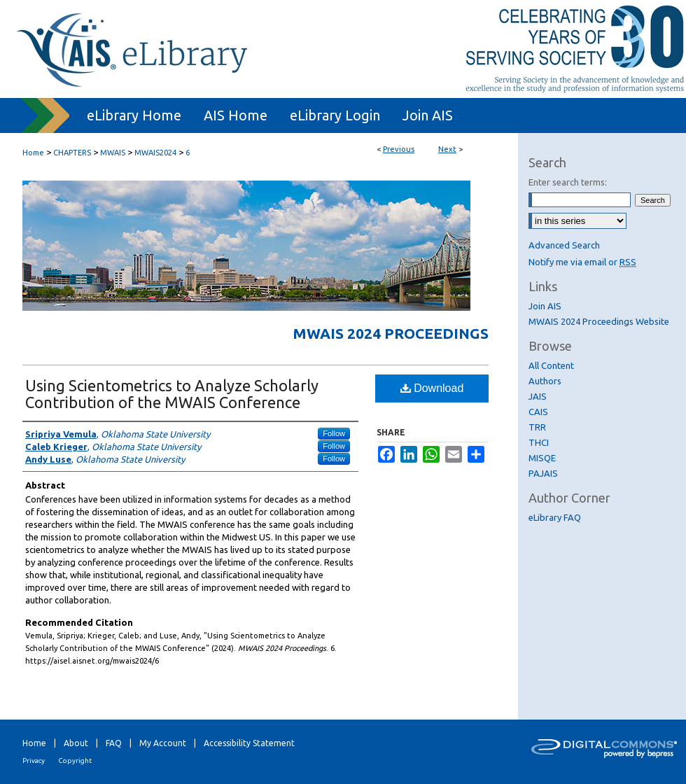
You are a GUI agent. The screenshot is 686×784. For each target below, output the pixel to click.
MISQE (542, 458)
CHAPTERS (72, 153)
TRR (537, 427)
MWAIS (113, 153)
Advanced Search (564, 245)
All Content (551, 365)
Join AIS (545, 306)
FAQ (114, 743)
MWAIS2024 (155, 153)
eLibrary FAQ (555, 517)
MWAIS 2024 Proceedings (391, 333)
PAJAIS (543, 473)
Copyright (75, 761)
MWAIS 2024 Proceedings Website (599, 321)
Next (447, 149)
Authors (545, 381)
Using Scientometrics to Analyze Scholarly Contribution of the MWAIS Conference (172, 394)
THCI (539, 442)
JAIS (538, 396)
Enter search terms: (568, 182)
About (76, 743)
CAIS (538, 412)
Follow (334, 433)
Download (432, 388)
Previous (399, 149)
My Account (163, 743)
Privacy (34, 761)
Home (33, 153)
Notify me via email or (582, 262)
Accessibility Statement (249, 743)
